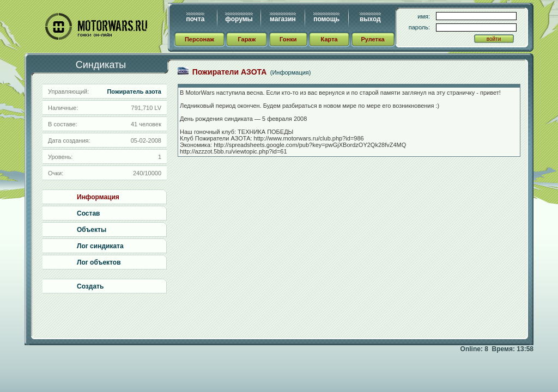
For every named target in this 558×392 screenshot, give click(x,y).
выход (370, 19)
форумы (239, 19)
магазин (283, 19)
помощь (326, 19)
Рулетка (372, 39)
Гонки (288, 39)
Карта (329, 39)
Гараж (247, 39)
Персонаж (199, 39)
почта (196, 19)
